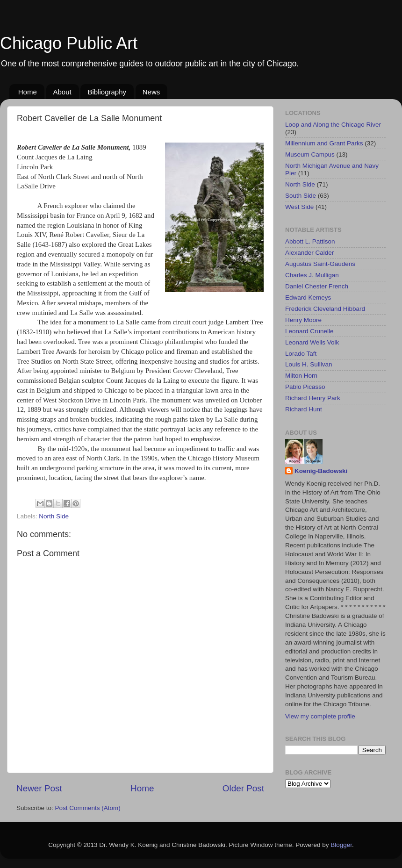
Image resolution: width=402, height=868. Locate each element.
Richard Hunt (304, 409)
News (151, 92)
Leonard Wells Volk (312, 342)
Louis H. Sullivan (309, 364)
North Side (54, 516)
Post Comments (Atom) (88, 808)
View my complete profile (320, 716)
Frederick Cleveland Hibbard (325, 309)
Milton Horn (301, 376)
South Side (301, 196)
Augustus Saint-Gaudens (320, 264)
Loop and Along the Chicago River (333, 125)
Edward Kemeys (308, 298)
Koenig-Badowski (321, 471)
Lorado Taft (301, 354)
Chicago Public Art (69, 43)
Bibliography (107, 92)
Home (28, 92)
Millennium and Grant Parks (324, 143)
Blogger (341, 845)
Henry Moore (303, 320)
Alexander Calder (309, 253)
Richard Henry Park (313, 398)
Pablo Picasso (305, 387)
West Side (299, 207)
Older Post (243, 788)
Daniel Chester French (317, 286)
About (62, 92)
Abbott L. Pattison (310, 241)
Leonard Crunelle (309, 331)
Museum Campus (310, 154)
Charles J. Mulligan (312, 275)
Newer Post (39, 788)
